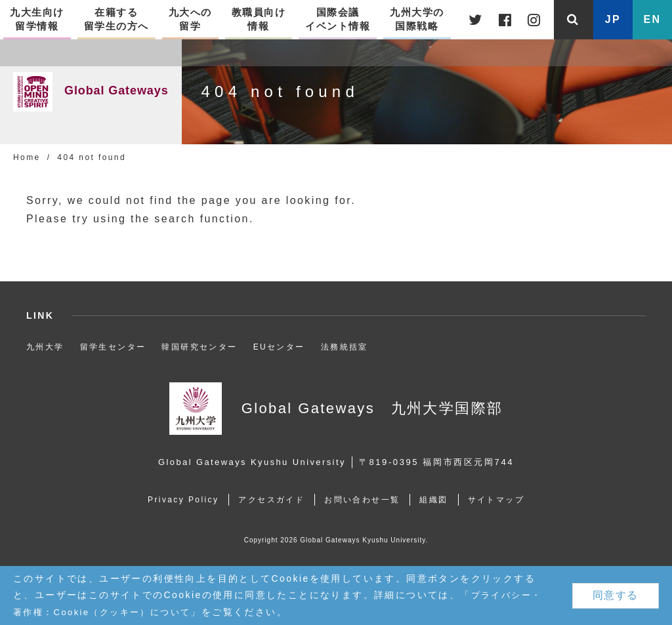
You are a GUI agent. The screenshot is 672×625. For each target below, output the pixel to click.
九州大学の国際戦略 (417, 18)
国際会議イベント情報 (338, 18)
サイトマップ (504, 500)
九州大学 (45, 347)
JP (613, 19)
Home (27, 157)
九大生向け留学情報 (37, 18)
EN (652, 19)
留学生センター (113, 347)
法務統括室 (345, 347)
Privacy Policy (175, 500)
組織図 (437, 500)
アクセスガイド (267, 500)
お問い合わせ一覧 (362, 500)
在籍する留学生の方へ (116, 18)
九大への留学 (190, 18)
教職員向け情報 (259, 18)
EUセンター (279, 347)
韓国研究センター (199, 347)
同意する (616, 595)
